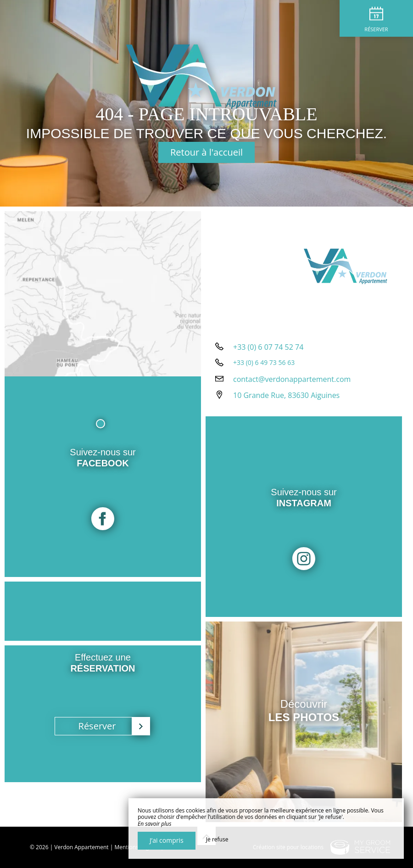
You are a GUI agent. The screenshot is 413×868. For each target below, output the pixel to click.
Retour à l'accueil (206, 152)
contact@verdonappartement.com (292, 379)
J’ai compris (167, 840)
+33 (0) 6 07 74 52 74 (268, 347)
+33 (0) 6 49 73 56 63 (264, 362)
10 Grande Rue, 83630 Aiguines (286, 395)
